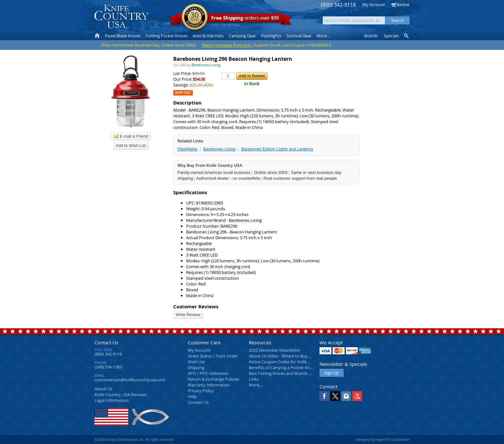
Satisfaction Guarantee (195, 18)
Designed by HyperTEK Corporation (383, 439)
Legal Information (112, 400)
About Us (103, 389)
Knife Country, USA (122, 17)
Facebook (324, 396)
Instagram (346, 396)
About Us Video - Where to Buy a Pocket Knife (292, 356)
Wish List (196, 362)
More (323, 36)
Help (192, 396)
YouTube (357, 396)
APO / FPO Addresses (208, 373)
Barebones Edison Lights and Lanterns (277, 149)
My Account (374, 5)
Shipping (196, 367)
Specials (391, 36)
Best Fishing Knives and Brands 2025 (283, 373)
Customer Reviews (196, 307)
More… (256, 385)
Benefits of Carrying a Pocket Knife (282, 367)
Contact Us (106, 342)
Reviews (121, 394)
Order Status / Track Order (213, 356)
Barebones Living (219, 149)
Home (97, 36)
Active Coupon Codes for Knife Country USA (290, 362)
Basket (403, 5)
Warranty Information (209, 385)
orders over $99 (230, 19)
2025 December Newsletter (274, 350)
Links (254, 379)
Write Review (188, 315)
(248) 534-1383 (108, 367)
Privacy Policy (201, 391)
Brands (371, 36)
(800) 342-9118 (338, 5)
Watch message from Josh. (227, 45)
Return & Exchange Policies (213, 379)
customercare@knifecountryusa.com (130, 380)
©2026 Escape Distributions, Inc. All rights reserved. (135, 439)
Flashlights (187, 149)
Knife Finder (407, 36)
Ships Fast (183, 93)
